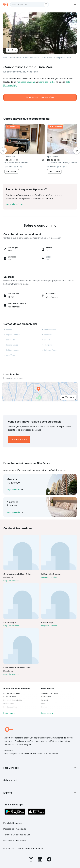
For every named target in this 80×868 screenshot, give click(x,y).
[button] (40, 392)
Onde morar (16, 58)
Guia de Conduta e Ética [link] (15, 840)
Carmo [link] (44, 707)
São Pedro (47, 58)
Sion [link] (43, 704)
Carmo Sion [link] (46, 697)
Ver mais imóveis (15, 204)
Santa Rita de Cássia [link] (50, 693)
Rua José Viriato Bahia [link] (13, 700)
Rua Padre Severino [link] (12, 693)
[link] (19, 440)
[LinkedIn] (40, 860)
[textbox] (30, 5)
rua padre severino (26, 82)
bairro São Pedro (47, 82)
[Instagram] (31, 860)
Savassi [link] (44, 700)
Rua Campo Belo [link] (10, 707)
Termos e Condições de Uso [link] (17, 835)
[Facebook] (49, 860)
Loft (5, 58)
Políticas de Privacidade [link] (15, 829)
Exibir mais (10, 713)
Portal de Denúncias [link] (13, 823)
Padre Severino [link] (10, 697)
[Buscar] (46, 5)
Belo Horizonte (32, 58)
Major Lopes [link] (9, 704)
